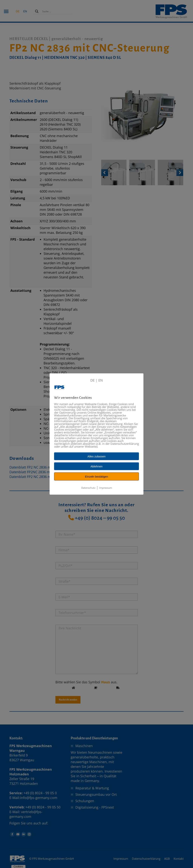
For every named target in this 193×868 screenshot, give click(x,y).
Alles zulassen (96, 456)
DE (92, 380)
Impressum (106, 488)
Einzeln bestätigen (97, 477)
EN (101, 380)
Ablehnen (96, 466)
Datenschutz (88, 488)
